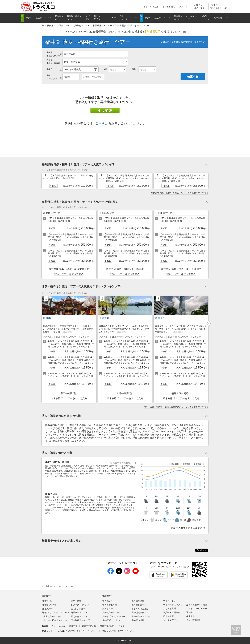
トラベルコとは (151, 7)
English (61, 626)
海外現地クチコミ (140, 613)
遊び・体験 (76, 601)
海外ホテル (108, 601)
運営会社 (190, 613)
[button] (208, 323)
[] (178, 32)
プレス (189, 601)
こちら (100, 123)
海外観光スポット (140, 605)
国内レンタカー (78, 609)
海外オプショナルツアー (114, 617)
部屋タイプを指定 (93, 77)
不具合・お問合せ (172, 613)
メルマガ (183, 7)
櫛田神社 (48, 318)
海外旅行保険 (138, 601)
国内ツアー (47, 609)
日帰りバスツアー (79, 613)
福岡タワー (161, 318)
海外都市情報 (138, 620)
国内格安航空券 (49, 605)
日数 (134, 69)
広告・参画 (168, 616)
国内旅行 (46, 596)
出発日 (49, 69)
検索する (193, 77)
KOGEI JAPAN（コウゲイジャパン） (119, 631)
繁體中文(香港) (107, 626)
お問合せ (198, 7)
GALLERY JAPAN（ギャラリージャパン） (78, 631)
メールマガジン (170, 620)
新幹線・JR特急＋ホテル (55, 620)
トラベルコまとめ (140, 609)
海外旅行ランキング (141, 617)
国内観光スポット (79, 617)
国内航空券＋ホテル (53, 617)
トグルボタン (125, 165)
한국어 (122, 626)
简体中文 (73, 626)
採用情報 (190, 616)
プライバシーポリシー (197, 609)
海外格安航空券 (110, 605)
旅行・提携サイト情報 (197, 605)
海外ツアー (108, 609)
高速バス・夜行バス (80, 605)
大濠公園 (104, 318)
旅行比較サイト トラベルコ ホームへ (57, 586)
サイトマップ (169, 601)
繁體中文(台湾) (89, 626)
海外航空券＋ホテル (112, 613)
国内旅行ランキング (80, 620)
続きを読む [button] (68, 332)
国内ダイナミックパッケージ (55, 613)
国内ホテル (47, 601)
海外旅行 (107, 596)
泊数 (105, 69)
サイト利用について (173, 605)
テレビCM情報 (193, 620)
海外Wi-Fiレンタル (111, 620)
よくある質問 (169, 7)
